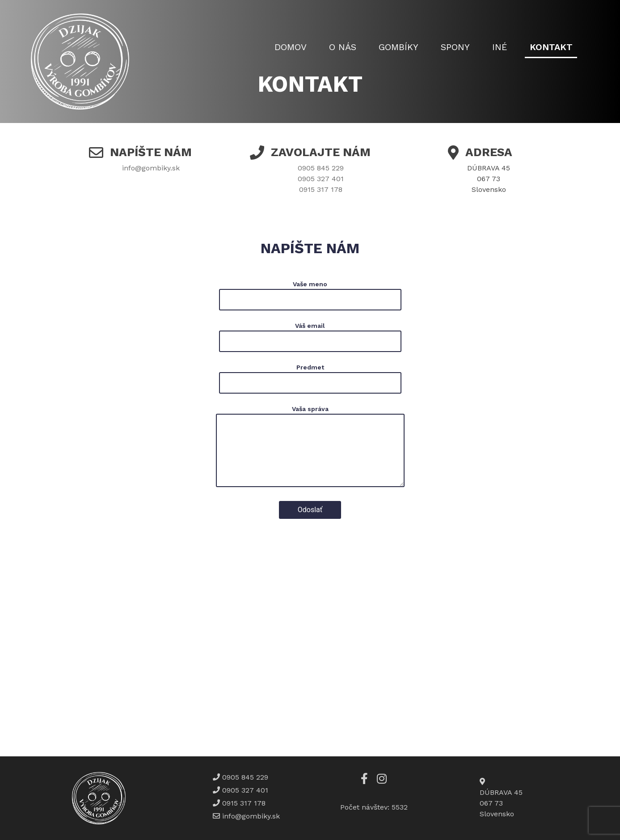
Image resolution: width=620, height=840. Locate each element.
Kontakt (551, 47)
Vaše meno (310, 295)
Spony (455, 47)
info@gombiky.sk (151, 168)
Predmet (310, 379)
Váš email (310, 337)
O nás (343, 47)
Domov (291, 47)
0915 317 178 (321, 189)
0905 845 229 (321, 168)
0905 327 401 (321, 179)
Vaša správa (310, 448)
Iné (500, 47)
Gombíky (399, 47)
